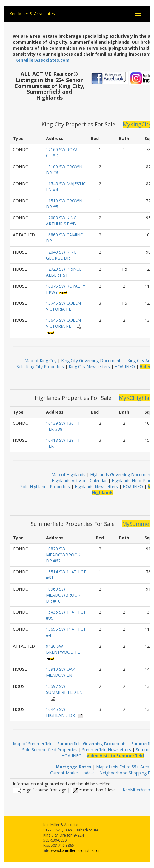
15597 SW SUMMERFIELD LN (64, 689)
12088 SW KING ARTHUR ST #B (61, 221)
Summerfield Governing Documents (93, 744)
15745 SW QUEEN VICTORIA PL (63, 306)
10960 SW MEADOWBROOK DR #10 (63, 595)
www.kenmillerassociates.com (76, 850)
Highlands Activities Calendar (79, 481)
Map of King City (40, 361)
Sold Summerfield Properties (50, 750)
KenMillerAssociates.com (42, 60)
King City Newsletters (89, 367)
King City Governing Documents (92, 361)
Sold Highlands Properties (45, 487)
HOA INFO (125, 367)
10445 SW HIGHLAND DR (60, 712)
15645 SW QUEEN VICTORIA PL (63, 323)
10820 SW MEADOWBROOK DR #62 (63, 555)
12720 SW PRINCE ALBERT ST (64, 272)
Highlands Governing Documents (122, 475)
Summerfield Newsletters (107, 750)
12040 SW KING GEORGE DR (61, 255)
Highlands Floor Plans (133, 481)
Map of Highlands (68, 475)
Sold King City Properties (40, 367)
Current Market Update (72, 773)
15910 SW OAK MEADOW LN (61, 672)
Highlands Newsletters (96, 487)
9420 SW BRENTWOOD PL (63, 649)
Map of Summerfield (33, 744)
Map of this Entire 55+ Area (123, 767)
